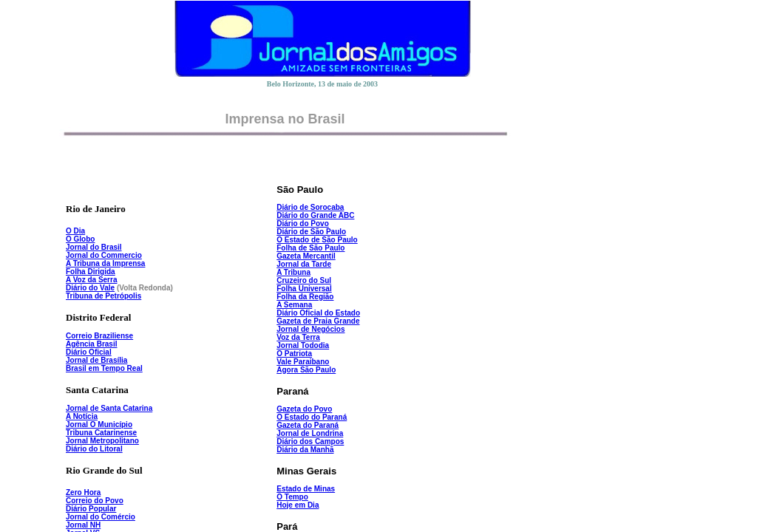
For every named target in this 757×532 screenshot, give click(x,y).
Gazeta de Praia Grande (318, 321)
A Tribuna (293, 272)
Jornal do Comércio (101, 517)
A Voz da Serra (91, 280)
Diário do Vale (90, 288)
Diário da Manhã (305, 450)
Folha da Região (305, 297)
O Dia (75, 231)
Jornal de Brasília (96, 360)
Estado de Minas (306, 489)
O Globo (80, 239)
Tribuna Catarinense (101, 433)
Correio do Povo (95, 501)
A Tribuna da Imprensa (105, 263)
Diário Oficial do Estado (318, 313)
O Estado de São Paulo (317, 240)
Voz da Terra (298, 337)
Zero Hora (83, 492)
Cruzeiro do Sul (304, 280)
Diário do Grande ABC (315, 215)
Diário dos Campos (310, 441)
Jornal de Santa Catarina (109, 408)
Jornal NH (83, 525)
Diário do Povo (303, 224)
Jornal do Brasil (94, 247)
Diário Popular (91, 509)
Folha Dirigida (91, 272)
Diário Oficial (89, 352)
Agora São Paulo (306, 370)
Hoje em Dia (298, 505)
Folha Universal (304, 289)
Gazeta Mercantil (306, 256)
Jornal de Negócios (310, 329)
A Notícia (82, 416)
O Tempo (292, 497)
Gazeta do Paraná (308, 425)
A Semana (294, 305)
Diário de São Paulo (311, 232)
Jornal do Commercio (104, 255)
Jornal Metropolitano (102, 441)
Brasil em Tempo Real (104, 368)
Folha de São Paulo (310, 248)
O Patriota (294, 354)
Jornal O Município (99, 424)
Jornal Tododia (303, 345)
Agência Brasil (91, 344)
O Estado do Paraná (312, 417)
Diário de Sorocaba (310, 207)
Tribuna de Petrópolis (103, 296)
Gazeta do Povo (304, 409)
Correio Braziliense (99, 336)
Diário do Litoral (94, 449)
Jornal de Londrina (310, 433)
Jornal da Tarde (304, 264)
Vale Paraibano (303, 362)
